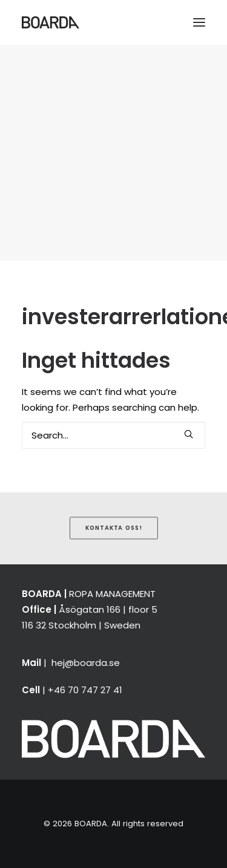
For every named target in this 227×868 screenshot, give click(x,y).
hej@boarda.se (86, 663)
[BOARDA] (51, 22)
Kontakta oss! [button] (113, 527)
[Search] (113, 435)
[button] (199, 22)
